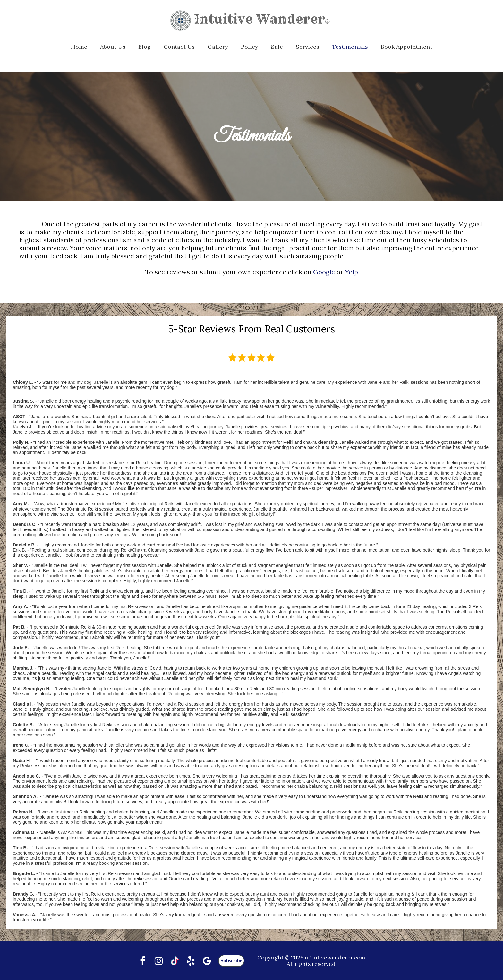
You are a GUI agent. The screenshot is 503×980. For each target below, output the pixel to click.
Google (324, 272)
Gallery (218, 47)
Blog (145, 47)
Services (307, 47)
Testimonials (350, 47)
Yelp (351, 272)
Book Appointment (406, 47)
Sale (277, 47)
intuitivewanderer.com (335, 958)
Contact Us (179, 47)
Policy (250, 47)
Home (79, 47)
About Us (113, 47)
